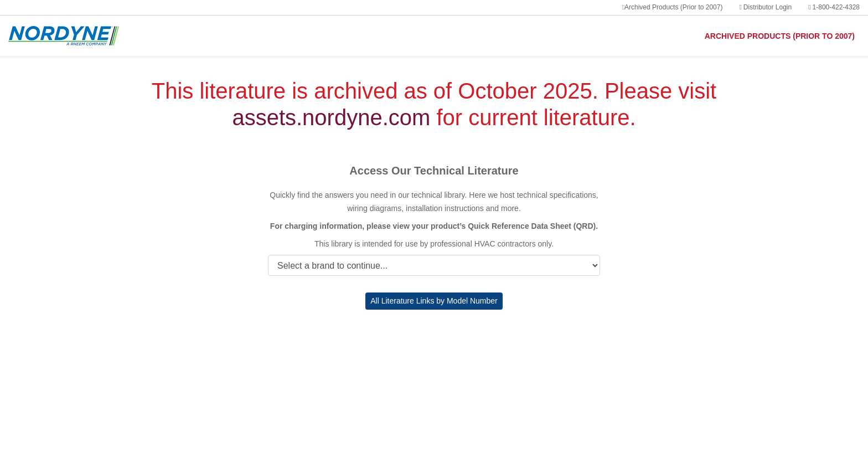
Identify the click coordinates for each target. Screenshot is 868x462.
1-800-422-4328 (834, 7)
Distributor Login (765, 7)
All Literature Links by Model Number (434, 301)
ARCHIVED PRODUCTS (780, 36)
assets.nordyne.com (331, 117)
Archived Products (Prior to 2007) (673, 7)
